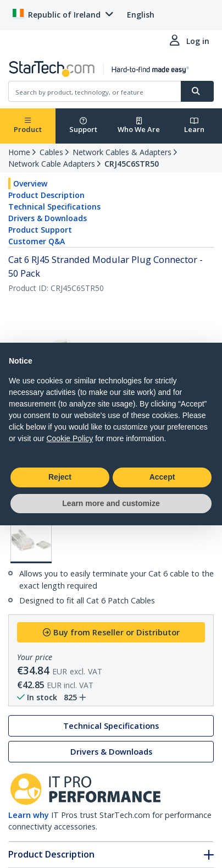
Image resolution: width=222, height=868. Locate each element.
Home (19, 152)
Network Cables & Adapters (122, 152)
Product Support (40, 230)
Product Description (46, 195)
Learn (194, 126)
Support (83, 126)
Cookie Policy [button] (70, 438)
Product (28, 126)
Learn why (29, 815)
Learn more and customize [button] (111, 503)
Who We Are (139, 126)
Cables (51, 152)
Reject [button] (60, 477)
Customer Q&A (37, 241)
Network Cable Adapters (52, 164)
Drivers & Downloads (48, 218)
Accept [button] (162, 477)
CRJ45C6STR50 (132, 164)
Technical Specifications (54, 207)
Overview (30, 183)
